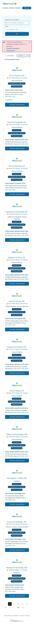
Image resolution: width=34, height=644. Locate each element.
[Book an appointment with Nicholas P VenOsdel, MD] (17, 596)
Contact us (18, 8)
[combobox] (17, 23)
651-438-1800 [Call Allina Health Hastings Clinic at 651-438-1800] (10, 591)
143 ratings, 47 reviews (20, 393)
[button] (22, 56)
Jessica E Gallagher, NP (17, 522)
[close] (30, 41)
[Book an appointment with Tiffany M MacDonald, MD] (17, 461)
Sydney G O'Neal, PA (17, 258)
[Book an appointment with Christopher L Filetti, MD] (17, 504)
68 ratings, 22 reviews (20, 78)
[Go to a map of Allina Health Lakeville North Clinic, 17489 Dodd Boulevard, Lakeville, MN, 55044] (15, 144)
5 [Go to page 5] (27, 604)
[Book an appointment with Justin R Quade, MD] (17, 329)
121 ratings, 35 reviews (20, 349)
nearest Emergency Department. (13, 50)
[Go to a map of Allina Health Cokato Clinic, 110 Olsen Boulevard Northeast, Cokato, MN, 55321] (20, 94)
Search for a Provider (12, 20)
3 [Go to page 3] (18, 604)
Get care (27, 8)
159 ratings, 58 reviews (20, 524)
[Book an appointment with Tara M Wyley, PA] (17, 417)
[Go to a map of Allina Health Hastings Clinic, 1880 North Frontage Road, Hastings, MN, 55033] (22, 589)
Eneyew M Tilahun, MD (17, 347)
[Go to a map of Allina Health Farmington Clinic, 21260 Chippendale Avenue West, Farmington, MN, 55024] (23, 323)
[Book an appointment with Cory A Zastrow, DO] (17, 194)
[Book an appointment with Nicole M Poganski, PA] (17, 148)
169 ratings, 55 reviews (20, 437)
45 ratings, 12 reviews (20, 570)
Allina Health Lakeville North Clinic (17, 140)
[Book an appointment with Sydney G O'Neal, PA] (17, 284)
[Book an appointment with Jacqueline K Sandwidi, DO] (17, 240)
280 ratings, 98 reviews (20, 304)
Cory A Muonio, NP (17, 76)
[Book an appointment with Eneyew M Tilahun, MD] (17, 373)
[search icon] (17, 34)
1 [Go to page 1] (10, 604)
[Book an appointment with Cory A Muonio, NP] (17, 105)
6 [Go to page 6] (6, 608)
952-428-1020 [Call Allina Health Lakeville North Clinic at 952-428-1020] (23, 144)
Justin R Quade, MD (17, 301)
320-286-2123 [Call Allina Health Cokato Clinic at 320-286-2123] (10, 96)
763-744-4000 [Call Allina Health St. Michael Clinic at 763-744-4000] (10, 190)
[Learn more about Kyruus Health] (17, 621)
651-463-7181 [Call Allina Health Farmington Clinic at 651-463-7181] (10, 325)
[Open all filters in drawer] (10, 56)
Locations (6, 8)
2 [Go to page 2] (14, 604)
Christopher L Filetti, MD (17, 478)
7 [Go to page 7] (10, 608)
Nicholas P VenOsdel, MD (17, 568)
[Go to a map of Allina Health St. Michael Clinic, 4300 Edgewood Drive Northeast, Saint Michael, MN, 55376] (25, 188)
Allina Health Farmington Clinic (15, 319)
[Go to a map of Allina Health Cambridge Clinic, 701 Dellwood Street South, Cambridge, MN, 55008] (23, 498)
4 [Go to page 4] (22, 604)
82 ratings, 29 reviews (20, 214)
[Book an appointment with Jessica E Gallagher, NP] (17, 550)
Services (12, 8)
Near (7, 26)
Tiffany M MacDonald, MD (17, 434)
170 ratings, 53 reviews (20, 168)
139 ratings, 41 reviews (20, 125)
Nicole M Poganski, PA (17, 122)
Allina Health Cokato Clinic (14, 90)
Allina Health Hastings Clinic (15, 585)
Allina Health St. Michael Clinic (15, 183)
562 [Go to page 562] (18, 608)
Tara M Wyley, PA (17, 391)
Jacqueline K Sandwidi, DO (17, 212)
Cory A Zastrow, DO (17, 166)
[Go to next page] (23, 608)
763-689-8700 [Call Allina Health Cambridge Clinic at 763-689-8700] (10, 500)
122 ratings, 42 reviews (20, 260)
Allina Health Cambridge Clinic (15, 494)
